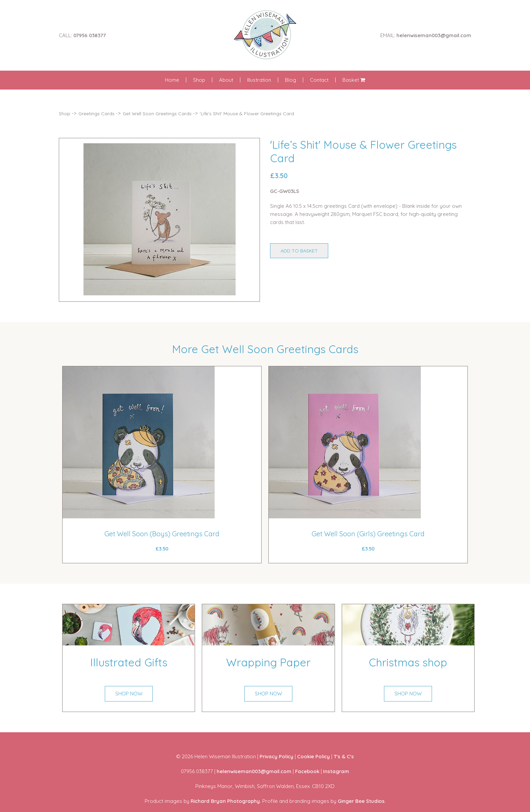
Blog (291, 80)
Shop (199, 80)
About (226, 80)
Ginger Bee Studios (361, 788)
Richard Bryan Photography (225, 788)
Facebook (307, 758)
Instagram (336, 758)
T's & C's (344, 743)
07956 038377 (90, 35)
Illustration (259, 80)
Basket (354, 80)
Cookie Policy (314, 743)
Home (172, 80)
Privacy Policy (276, 743)
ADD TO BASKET (299, 251)
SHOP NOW (129, 680)
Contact (319, 80)
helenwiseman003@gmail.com (434, 35)
